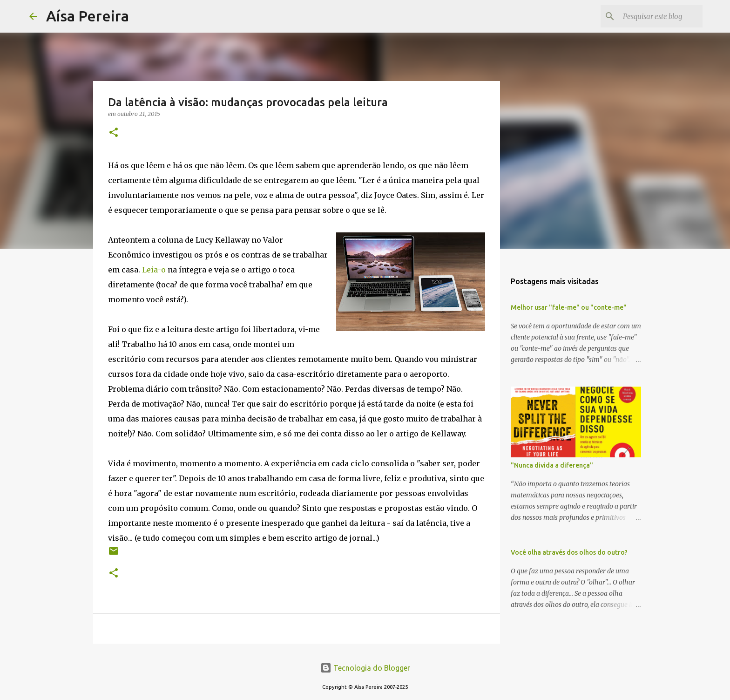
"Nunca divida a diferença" (552, 465)
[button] (114, 133)
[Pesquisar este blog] (654, 16)
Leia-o (154, 270)
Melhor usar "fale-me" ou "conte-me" (569, 307)
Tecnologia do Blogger (365, 668)
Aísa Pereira (88, 16)
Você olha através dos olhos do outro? (569, 552)
